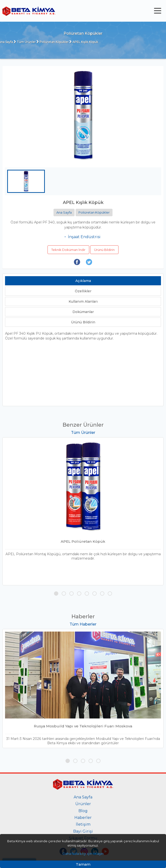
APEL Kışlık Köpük (84, 42)
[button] (56, 594)
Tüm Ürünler (25, 42)
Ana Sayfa (64, 212)
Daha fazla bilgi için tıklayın (83, 854)
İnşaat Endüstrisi (84, 237)
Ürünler (83, 804)
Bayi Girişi (83, 831)
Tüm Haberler (83, 624)
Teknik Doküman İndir (68, 250)
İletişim (83, 824)
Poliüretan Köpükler (53, 42)
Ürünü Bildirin (104, 250)
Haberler (83, 818)
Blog (83, 811)
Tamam (83, 864)
